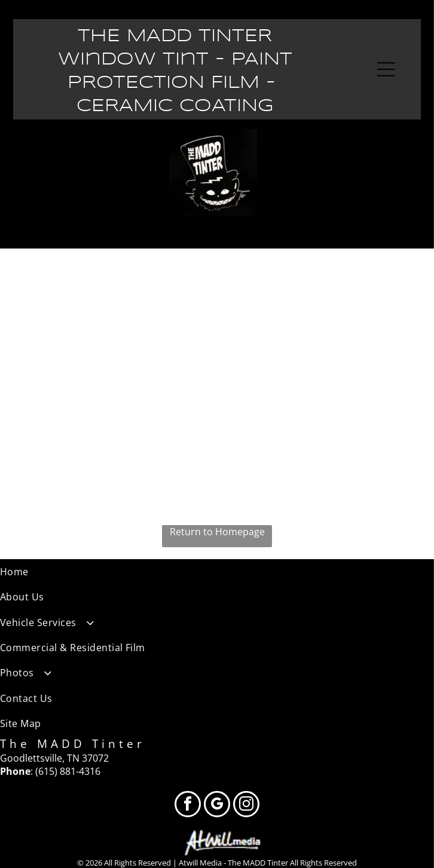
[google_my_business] (217, 806)
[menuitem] (217, 572)
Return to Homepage (217, 532)
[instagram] (246, 806)
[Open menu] (386, 69)
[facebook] (188, 806)
